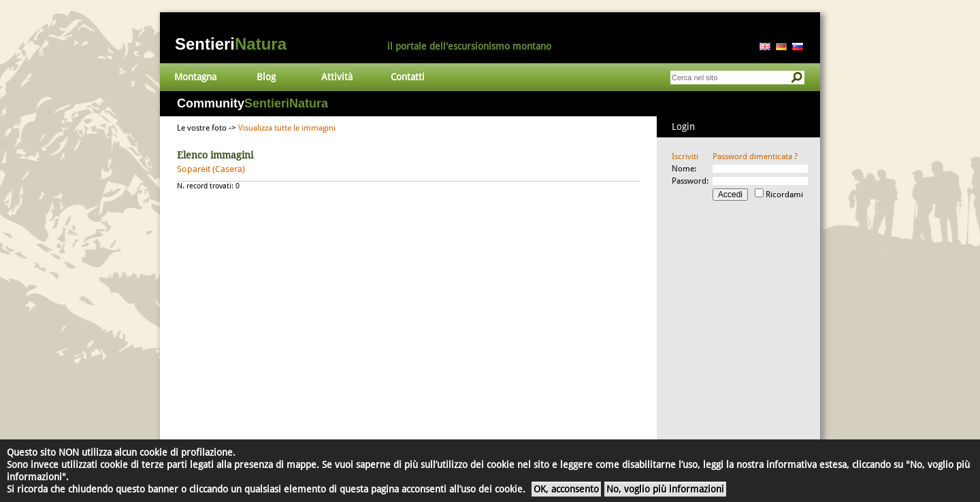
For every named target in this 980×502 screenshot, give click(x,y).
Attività (337, 77)
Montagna (195, 77)
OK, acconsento (566, 489)
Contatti (408, 77)
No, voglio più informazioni (665, 489)
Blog (266, 77)
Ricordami (784, 195)
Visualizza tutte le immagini (287, 128)
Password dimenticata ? (755, 156)
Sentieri (231, 44)
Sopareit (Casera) (211, 169)
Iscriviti (685, 156)
